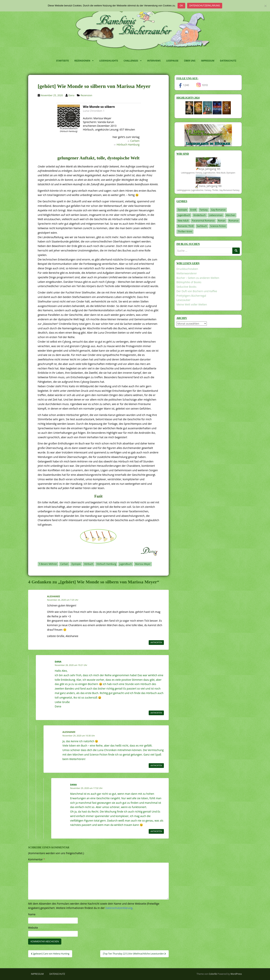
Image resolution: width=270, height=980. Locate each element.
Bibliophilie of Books (189, 282)
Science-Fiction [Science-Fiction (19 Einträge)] (218, 226)
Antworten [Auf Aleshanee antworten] (156, 642)
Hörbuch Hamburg (128, 144)
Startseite (62, 61)
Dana (71, 95)
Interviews (154, 61)
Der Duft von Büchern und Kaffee (197, 291)
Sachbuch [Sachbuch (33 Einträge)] (202, 226)
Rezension (86, 95)
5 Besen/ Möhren (48, 564)
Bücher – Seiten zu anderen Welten (198, 278)
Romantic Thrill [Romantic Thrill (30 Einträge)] (186, 226)
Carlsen (135, 141)
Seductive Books (186, 287)
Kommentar (36, 859)
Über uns (190, 61)
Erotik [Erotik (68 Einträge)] (193, 210)
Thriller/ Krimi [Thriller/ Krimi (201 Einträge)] (185, 231)
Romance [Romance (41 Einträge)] (234, 221)
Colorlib (213, 974)
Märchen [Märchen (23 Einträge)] (231, 215)
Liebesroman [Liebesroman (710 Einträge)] (216, 215)
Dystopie (76, 564)
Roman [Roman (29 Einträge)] (222, 221)
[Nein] (265, 6)
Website (33, 928)
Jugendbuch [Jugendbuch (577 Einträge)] (184, 215)
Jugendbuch (126, 564)
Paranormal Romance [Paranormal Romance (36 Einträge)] (203, 221)
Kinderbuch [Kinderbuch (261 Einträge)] (200, 215)
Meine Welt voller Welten (192, 304)
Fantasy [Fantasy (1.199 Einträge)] (204, 210)
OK (181, 6)
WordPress (236, 974)
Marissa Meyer (143, 564)
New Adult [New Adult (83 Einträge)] (183, 221)
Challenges (131, 61)
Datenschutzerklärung (205, 6)
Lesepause (172, 61)
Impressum (208, 61)
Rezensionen (82, 61)
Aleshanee (54, 596)
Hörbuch (89, 564)
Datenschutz (228, 61)
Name (32, 914)
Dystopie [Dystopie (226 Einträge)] (182, 210)
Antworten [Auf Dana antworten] (156, 713)
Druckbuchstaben (187, 269)
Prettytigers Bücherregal (191, 296)
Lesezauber (183, 300)
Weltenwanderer (187, 273)
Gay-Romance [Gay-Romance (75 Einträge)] (218, 210)
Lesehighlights (109, 61)
